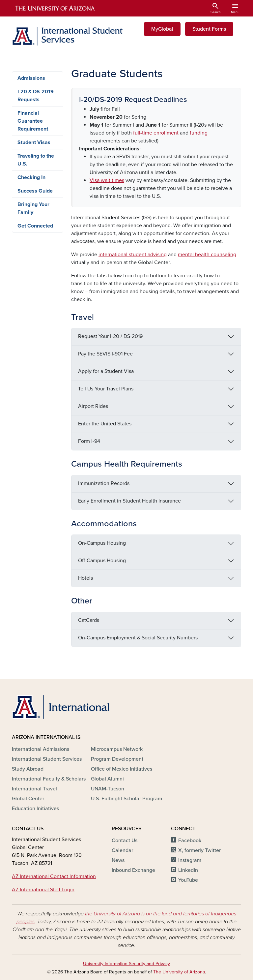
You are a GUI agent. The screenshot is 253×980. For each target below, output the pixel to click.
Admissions (31, 78)
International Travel (34, 789)
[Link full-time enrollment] (156, 133)
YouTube (188, 880)
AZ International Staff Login (43, 890)
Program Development (117, 759)
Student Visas (34, 142)
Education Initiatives (35, 809)
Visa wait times (107, 180)
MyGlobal (162, 29)
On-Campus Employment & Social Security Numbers (138, 638)
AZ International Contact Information (54, 876)
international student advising (133, 255)
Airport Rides (93, 406)
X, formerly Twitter (199, 850)
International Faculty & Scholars (49, 779)
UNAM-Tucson (108, 789)
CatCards (89, 620)
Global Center (28, 799)
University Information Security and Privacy (126, 964)
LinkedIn (188, 870)
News (118, 860)
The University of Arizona (179, 972)
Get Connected (35, 226)
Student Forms (209, 29)
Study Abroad (28, 769)
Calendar (122, 850)
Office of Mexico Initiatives (122, 769)
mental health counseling (207, 255)
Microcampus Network (117, 749)
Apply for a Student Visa (106, 371)
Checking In (31, 177)
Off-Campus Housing (102, 561)
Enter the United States (105, 424)
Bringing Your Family (33, 208)
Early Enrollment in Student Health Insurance (129, 501)
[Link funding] (199, 133)
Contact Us (125, 841)
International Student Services (47, 759)
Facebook (190, 841)
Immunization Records (104, 483)
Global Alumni (107, 779)
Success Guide (35, 191)
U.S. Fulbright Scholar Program (126, 799)
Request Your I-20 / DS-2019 (110, 336)
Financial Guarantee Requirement (33, 121)
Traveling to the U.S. (36, 160)
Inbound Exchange (133, 870)
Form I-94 (89, 441)
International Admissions (41, 749)
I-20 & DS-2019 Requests (36, 96)
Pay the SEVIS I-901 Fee (105, 354)
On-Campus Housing (102, 543)
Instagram (190, 860)
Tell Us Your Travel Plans (106, 389)
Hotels (85, 578)
